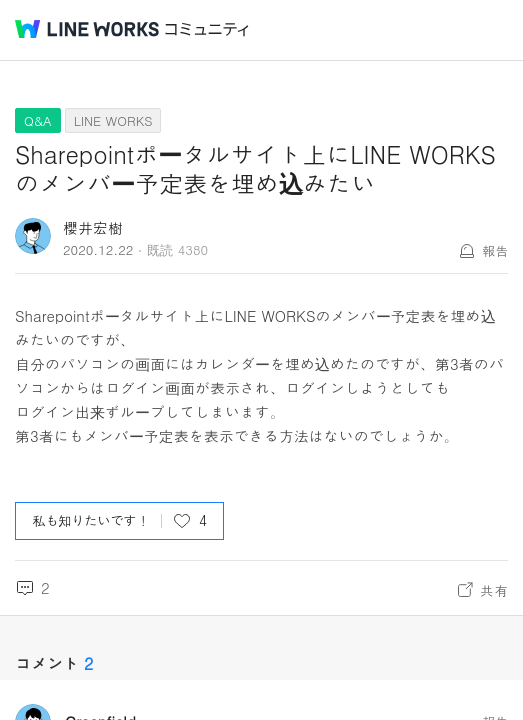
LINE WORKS (113, 120)
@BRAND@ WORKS (87, 29)
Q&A (38, 120)
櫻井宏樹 (93, 227)
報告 (495, 250)
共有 (494, 590)
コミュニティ (207, 29)
